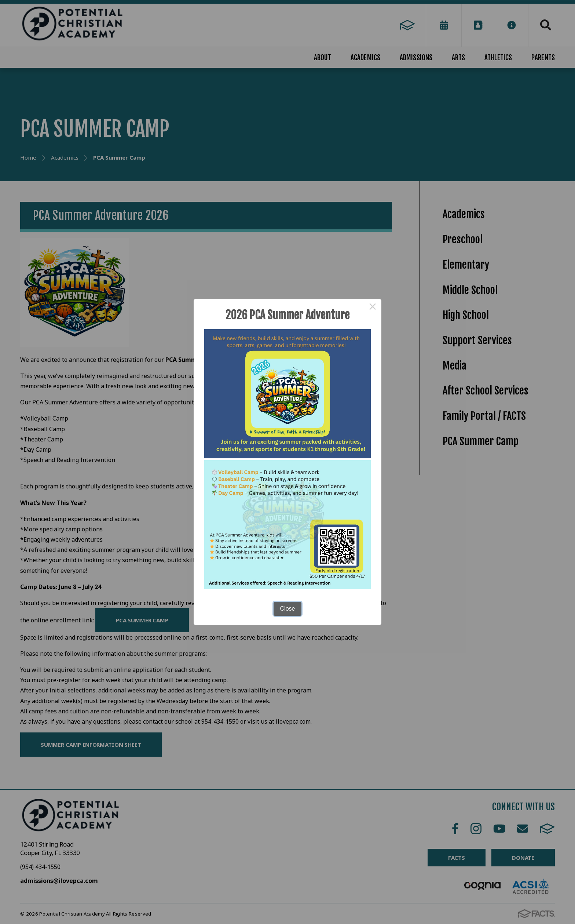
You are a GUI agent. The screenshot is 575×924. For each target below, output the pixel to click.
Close (288, 609)
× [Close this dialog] (373, 308)
